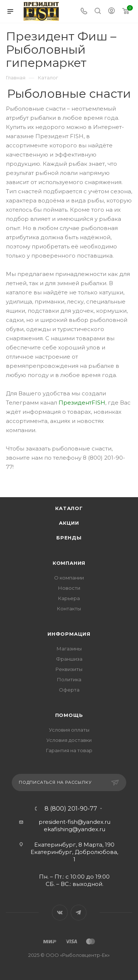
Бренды (69, 538)
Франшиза (69, 659)
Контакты (69, 609)
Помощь (69, 715)
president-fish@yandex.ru (75, 822)
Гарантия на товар (69, 750)
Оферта (69, 690)
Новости (69, 588)
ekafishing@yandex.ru (75, 829)
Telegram (79, 913)
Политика (69, 679)
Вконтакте (60, 913)
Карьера (69, 598)
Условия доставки (69, 740)
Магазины (69, 649)
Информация (69, 634)
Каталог (69, 508)
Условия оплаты (69, 730)
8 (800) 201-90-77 (71, 809)
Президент (75, 403)
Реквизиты (69, 669)
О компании (69, 578)
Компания (69, 563)
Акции (69, 523)
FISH (98, 403)
